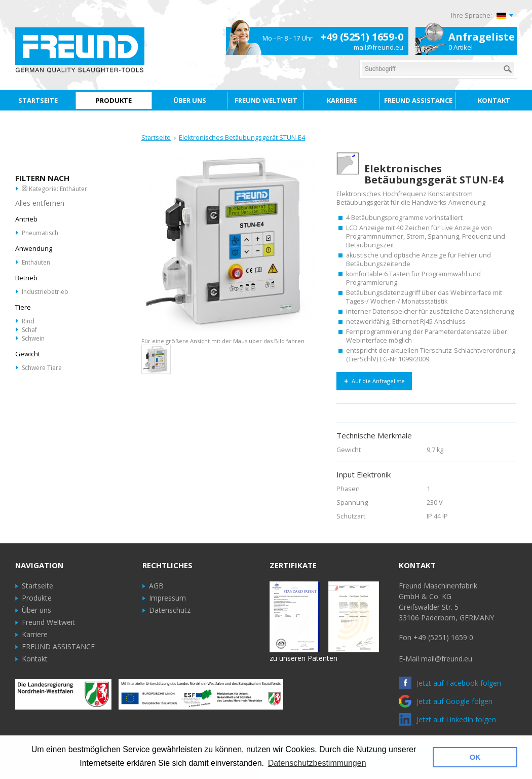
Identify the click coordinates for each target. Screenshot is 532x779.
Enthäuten (36, 262)
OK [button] (475, 757)
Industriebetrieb (45, 292)
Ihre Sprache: (471, 15)
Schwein (33, 338)
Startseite (156, 138)
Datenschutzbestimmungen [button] (317, 763)
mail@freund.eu (378, 47)
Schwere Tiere (42, 368)
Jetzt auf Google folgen (446, 701)
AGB (156, 586)
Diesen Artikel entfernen (25, 188)
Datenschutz (170, 610)
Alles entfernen (40, 203)
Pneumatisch (40, 233)
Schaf (29, 330)
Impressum (167, 598)
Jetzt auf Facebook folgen (450, 683)
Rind (28, 321)
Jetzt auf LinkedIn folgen (447, 719)
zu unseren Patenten (303, 658)
